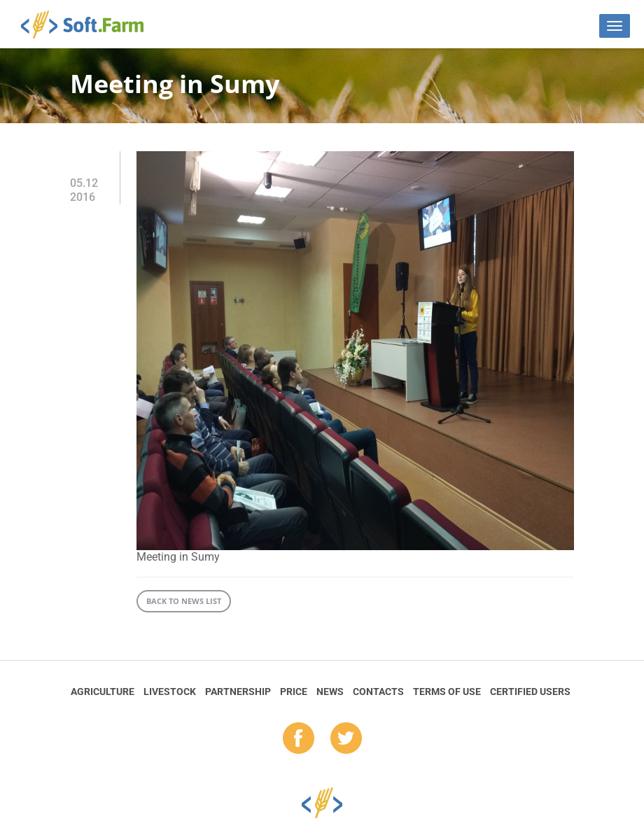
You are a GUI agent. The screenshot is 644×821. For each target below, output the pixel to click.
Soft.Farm (90, 24)
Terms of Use (447, 692)
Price (294, 692)
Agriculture (103, 692)
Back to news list (184, 601)
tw (346, 739)
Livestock (170, 692)
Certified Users (530, 692)
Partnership (238, 692)
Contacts (378, 692)
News (330, 692)
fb (299, 739)
